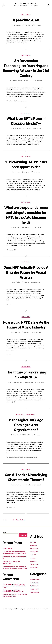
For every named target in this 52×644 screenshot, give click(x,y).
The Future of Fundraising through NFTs (26, 398)
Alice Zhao (17, 183)
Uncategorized (26, 15)
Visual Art (25, 106)
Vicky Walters (17, 516)
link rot (28, 483)
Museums (11, 260)
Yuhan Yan (17, 298)
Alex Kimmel (17, 461)
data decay (15, 483)
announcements (35, 611)
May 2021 (33, 586)
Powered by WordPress (35, 640)
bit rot (10, 483)
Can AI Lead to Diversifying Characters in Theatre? (26, 506)
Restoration (19, 106)
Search (4, 564)
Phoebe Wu (17, 353)
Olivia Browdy (17, 134)
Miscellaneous (34, 614)
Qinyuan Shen (17, 25)
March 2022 (34, 577)
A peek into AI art (26, 20)
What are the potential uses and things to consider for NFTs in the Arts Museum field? (26, 225)
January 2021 (34, 599)
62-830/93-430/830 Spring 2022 (26, 3)
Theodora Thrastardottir (17, 408)
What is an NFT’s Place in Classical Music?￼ (26, 126)
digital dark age (22, 483)
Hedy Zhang (17, 238)
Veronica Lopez (7, 626)
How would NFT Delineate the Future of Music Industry (26, 343)
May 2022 (33, 573)
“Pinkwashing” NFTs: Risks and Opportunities (26, 172)
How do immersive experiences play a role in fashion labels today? (14, 617)
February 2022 (34, 580)
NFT (15, 260)
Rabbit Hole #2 (26, 56)
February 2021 (34, 596)
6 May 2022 (28, 134)
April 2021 (33, 589)
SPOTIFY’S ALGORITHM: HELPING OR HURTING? (13, 622)
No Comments (38, 25)
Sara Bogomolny (7, 615)
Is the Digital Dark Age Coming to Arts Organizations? (26, 451)
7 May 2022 (27, 25)
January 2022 (34, 583)
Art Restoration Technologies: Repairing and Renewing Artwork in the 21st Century (26, 71)
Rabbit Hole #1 (34, 617)
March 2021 (33, 592)
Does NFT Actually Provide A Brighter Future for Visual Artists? (26, 285)
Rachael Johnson (17, 86)
